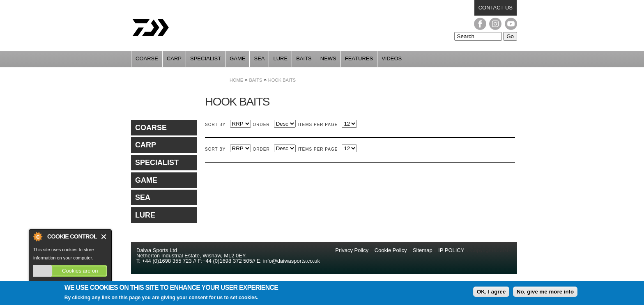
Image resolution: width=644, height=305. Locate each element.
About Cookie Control (37, 236)
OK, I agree (491, 293)
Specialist (206, 58)
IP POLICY (451, 250)
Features (359, 58)
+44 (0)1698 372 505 (227, 261)
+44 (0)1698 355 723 (166, 261)
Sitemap (423, 250)
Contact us (496, 8)
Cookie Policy (391, 250)
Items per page (318, 125)
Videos (392, 58)
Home (236, 80)
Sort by (215, 125)
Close (104, 237)
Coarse (147, 58)
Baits (304, 58)
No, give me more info (545, 293)
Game (237, 58)
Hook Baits (282, 80)
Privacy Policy (353, 250)
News (328, 58)
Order (261, 125)
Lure (280, 58)
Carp (174, 58)
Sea (259, 58)
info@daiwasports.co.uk (292, 261)
